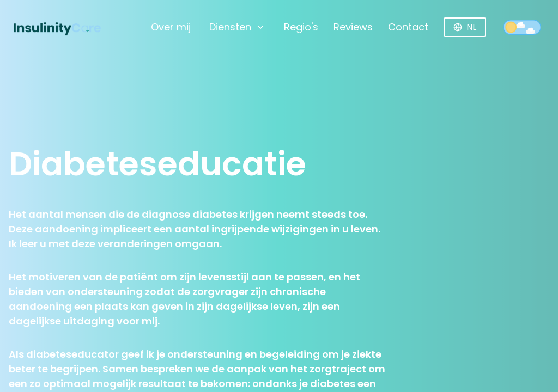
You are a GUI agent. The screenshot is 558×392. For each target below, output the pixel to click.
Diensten (237, 27)
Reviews (353, 27)
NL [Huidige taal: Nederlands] (465, 27)
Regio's (301, 27)
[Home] (50, 27)
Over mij (171, 27)
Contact (408, 27)
